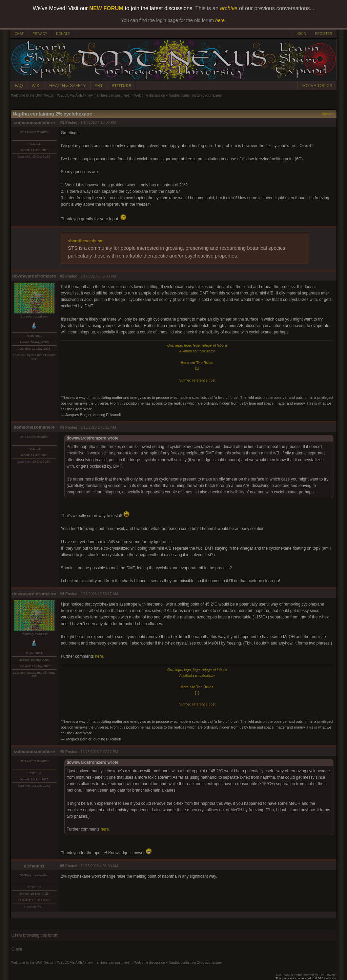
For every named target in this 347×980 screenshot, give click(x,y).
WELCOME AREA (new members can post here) (94, 95)
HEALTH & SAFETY (68, 86)
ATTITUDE (121, 86)
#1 (62, 122)
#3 (62, 427)
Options (328, 114)
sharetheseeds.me (86, 241)
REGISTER (323, 34)
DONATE (63, 34)
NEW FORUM (106, 8)
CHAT (19, 34)
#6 (62, 866)
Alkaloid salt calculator (197, 351)
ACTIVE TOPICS (317, 86)
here (99, 656)
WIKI (36, 86)
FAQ (19, 86)
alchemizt (34, 866)
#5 (62, 752)
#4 (62, 594)
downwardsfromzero (34, 276)
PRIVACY (40, 34)
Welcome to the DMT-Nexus (32, 95)
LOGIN (301, 34)
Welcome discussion (150, 95)
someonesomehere (34, 122)
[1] (197, 368)
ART (99, 86)
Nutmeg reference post (197, 380)
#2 (62, 276)
